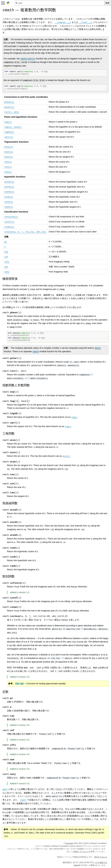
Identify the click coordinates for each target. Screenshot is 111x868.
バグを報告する (101, 863)
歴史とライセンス (82, 852)
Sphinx (77, 865)
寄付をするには (101, 857)
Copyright (69, 843)
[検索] (60, 3)
